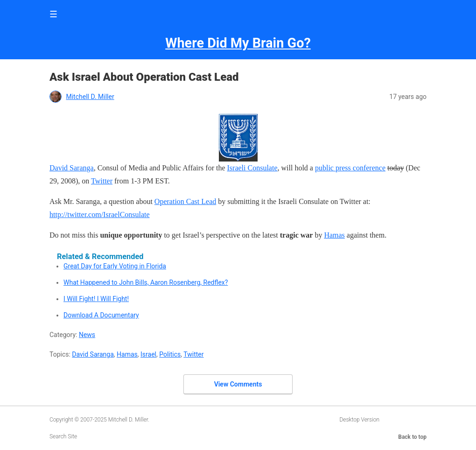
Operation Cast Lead (185, 201)
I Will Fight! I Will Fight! (96, 299)
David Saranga (72, 168)
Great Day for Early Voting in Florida (115, 266)
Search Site (63, 436)
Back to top (412, 437)
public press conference (350, 168)
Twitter (102, 181)
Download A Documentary (101, 315)
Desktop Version (359, 420)
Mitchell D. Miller (90, 97)
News (87, 335)
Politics (170, 354)
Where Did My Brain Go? (238, 43)
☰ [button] (53, 14)
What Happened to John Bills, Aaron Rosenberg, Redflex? (146, 282)
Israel (148, 354)
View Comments (238, 384)
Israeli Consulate (252, 168)
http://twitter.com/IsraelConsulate (100, 214)
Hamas (334, 235)
